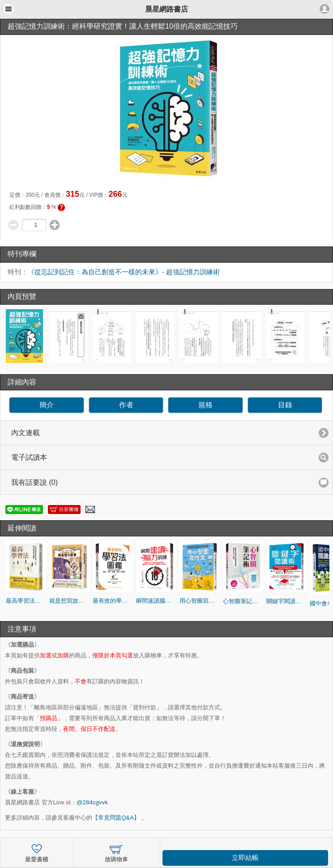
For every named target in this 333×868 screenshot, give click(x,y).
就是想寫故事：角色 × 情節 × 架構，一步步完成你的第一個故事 (69, 601)
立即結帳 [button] (245, 858)
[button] (9, 9)
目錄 (285, 405)
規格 (205, 405)
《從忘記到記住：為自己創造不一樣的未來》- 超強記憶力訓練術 (124, 272)
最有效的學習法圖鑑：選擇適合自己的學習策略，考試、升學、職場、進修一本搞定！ (113, 601)
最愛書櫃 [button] (37, 852)
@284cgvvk (92, 802)
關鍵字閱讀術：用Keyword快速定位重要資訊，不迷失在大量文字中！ (286, 601)
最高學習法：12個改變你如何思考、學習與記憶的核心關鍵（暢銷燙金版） (26, 601)
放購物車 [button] (116, 852)
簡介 (47, 405)
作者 (126, 405)
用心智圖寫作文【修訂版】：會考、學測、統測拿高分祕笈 (200, 601)
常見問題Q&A (116, 818)
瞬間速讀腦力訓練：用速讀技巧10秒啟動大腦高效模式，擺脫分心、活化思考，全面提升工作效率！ (156, 601)
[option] (26, 336)
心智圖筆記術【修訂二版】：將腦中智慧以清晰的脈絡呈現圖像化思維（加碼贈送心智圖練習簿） (243, 601)
